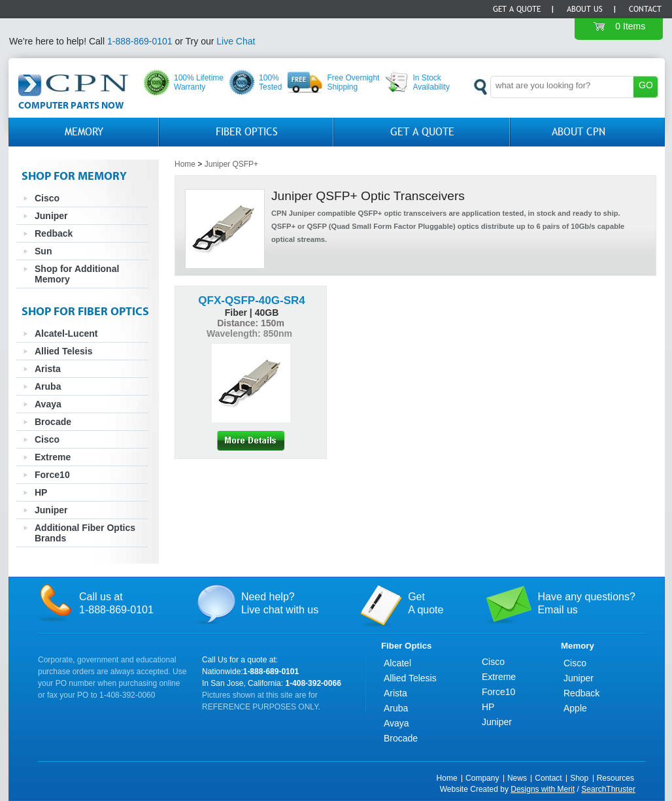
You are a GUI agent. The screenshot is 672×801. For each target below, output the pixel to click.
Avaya (48, 404)
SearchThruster (608, 789)
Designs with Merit (543, 789)
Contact (645, 9)
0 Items (630, 26)
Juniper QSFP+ (231, 164)
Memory (84, 132)
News (517, 778)
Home (185, 164)
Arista (48, 369)
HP (41, 492)
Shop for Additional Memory (77, 274)
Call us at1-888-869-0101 (116, 603)
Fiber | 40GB (252, 313)
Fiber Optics (247, 132)
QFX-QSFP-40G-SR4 (251, 300)
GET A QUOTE (422, 132)
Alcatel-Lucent (66, 333)
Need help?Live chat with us (280, 603)
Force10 (52, 475)
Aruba (48, 386)
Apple (575, 708)
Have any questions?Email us (586, 603)
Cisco (47, 198)
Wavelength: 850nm (251, 333)
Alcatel (397, 663)
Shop (579, 778)
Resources (615, 778)
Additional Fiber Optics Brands (85, 533)
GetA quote (426, 603)
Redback (54, 233)
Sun (43, 251)
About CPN (579, 132)
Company (482, 778)
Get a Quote (517, 9)
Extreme (53, 457)
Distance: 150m (251, 323)
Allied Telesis (63, 351)
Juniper (51, 216)
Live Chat (236, 41)
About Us (585, 9)
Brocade (53, 422)
